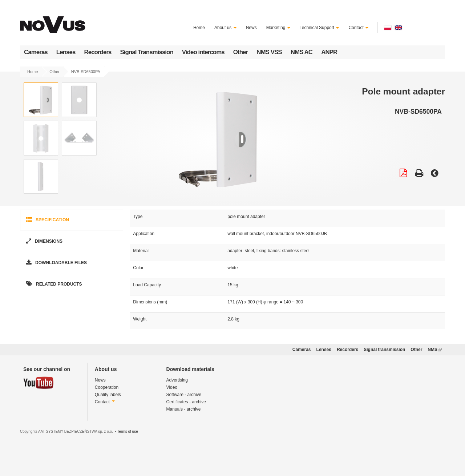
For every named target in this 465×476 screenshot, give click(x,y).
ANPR (329, 52)
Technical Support (320, 28)
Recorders (98, 52)
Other (240, 52)
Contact (358, 28)
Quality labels (108, 395)
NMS (435, 350)
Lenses (66, 52)
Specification (47, 220)
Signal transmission (384, 350)
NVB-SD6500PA (86, 72)
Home (199, 28)
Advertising (177, 380)
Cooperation (107, 387)
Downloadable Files (56, 263)
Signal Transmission (147, 52)
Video (172, 387)
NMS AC (302, 52)
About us (225, 28)
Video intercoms (203, 52)
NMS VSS (269, 52)
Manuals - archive (184, 409)
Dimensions (44, 241)
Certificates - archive (186, 402)
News (251, 28)
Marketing (278, 28)
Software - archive (184, 395)
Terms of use (127, 431)
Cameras (36, 52)
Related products (53, 284)
